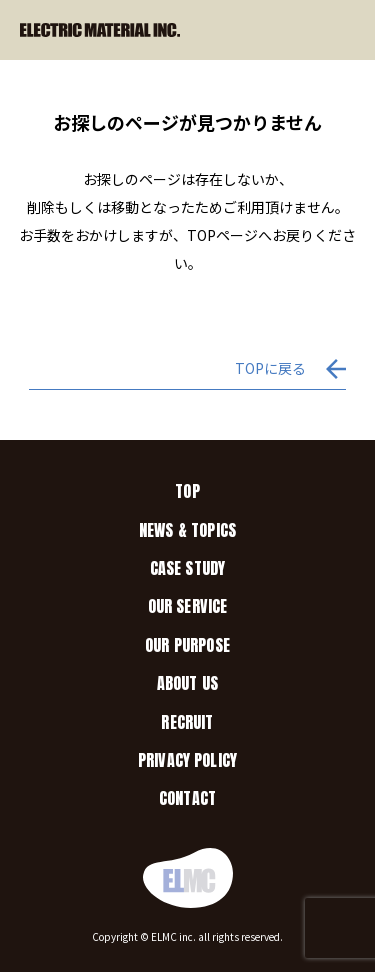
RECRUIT (187, 722)
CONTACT (187, 798)
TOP (187, 491)
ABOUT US (187, 683)
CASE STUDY (188, 568)
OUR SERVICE (188, 606)
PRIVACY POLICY (187, 760)
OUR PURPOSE (187, 645)
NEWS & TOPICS (187, 530)
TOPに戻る (270, 368)
